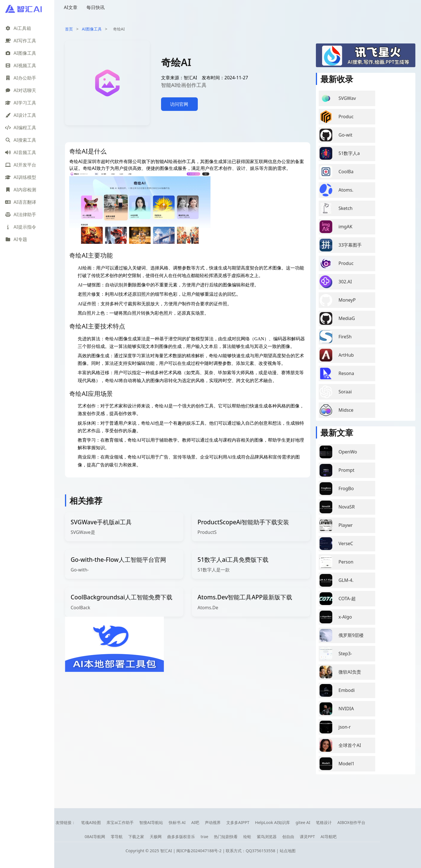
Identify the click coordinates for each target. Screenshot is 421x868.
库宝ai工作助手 (120, 822)
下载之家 (136, 837)
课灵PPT (307, 837)
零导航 (117, 837)
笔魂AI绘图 (91, 822)
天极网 (156, 837)
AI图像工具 (92, 29)
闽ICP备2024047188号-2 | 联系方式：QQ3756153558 (226, 851)
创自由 (288, 837)
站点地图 (288, 851)
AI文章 (71, 7)
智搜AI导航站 (151, 822)
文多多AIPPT (238, 822)
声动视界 (213, 822)
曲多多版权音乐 (181, 837)
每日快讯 (96, 7)
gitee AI (303, 822)
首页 (69, 29)
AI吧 (195, 822)
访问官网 (179, 104)
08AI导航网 (95, 837)
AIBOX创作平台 (351, 822)
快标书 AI (177, 822)
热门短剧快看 (226, 837)
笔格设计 (324, 822)
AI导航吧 (328, 837)
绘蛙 (247, 837)
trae (204, 837)
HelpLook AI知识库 (272, 822)
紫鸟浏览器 (267, 837)
